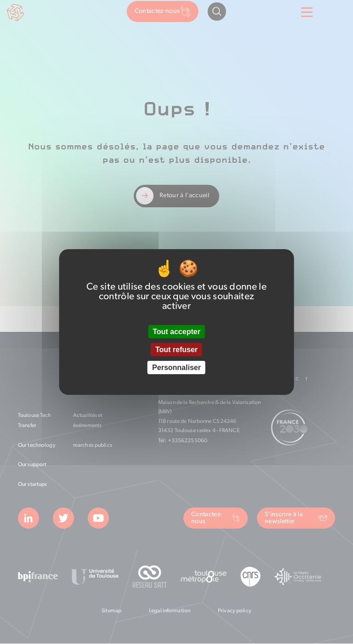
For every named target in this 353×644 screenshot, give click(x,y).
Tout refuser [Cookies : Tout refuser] (176, 350)
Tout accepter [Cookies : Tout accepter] (176, 332)
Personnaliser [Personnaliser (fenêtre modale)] (176, 368)
